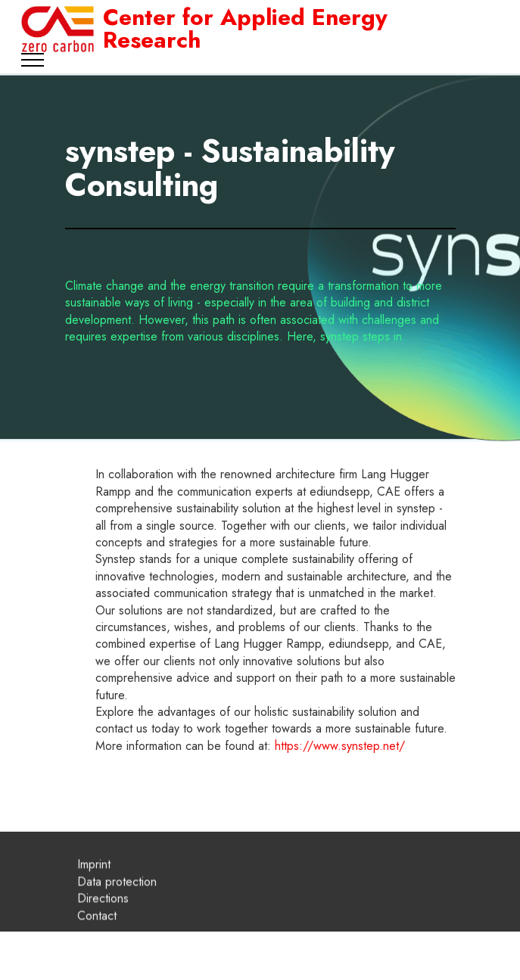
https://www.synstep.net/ (340, 746)
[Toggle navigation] (33, 60)
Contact (97, 928)
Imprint (94, 877)
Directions (103, 911)
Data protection (117, 894)
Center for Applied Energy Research (245, 29)
